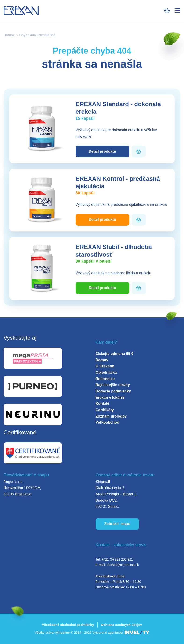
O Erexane (105, 366)
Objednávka (106, 372)
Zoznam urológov (111, 416)
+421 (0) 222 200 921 (117, 559)
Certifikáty (105, 410)
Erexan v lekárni (110, 397)
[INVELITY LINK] (137, 633)
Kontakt (103, 404)
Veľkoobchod (107, 422)
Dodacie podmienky (113, 391)
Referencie (105, 379)
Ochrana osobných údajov (122, 625)
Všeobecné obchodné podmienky (68, 625)
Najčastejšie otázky (113, 385)
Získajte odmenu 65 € (115, 354)
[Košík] (167, 10)
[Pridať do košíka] (139, 151)
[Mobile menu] (178, 11)
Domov (9, 35)
